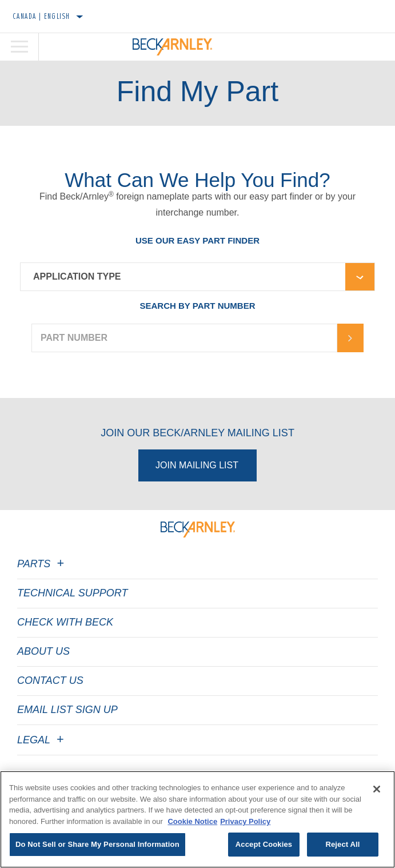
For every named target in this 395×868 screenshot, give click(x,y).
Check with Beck (65, 622)
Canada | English (41, 16)
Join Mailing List (197, 465)
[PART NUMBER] (184, 338)
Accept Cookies (264, 844)
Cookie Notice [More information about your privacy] (192, 821)
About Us (43, 651)
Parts (42, 564)
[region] (197, 819)
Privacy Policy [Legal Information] (245, 821)
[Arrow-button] (350, 338)
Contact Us (50, 680)
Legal (42, 740)
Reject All (342, 844)
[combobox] (183, 277)
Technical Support (72, 593)
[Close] (377, 789)
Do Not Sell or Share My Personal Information (97, 844)
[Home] (172, 47)
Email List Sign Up (67, 710)
